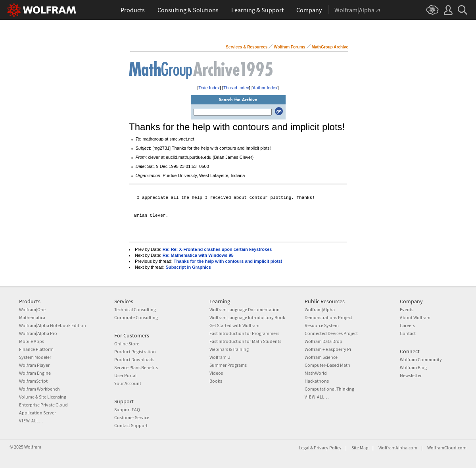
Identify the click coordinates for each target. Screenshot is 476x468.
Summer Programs (228, 365)
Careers (407, 325)
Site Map (360, 448)
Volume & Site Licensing (43, 397)
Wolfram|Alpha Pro (38, 333)
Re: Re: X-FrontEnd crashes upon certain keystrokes (217, 249)
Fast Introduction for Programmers (244, 333)
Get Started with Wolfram (234, 325)
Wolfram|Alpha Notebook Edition (53, 325)
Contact (408, 333)
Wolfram (33, 447)
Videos (216, 373)
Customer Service (132, 417)
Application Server (37, 413)
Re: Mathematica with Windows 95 (198, 255)
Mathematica (32, 317)
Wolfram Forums (289, 47)
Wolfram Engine (35, 373)
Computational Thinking (329, 389)
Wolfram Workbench (39, 389)
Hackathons (317, 381)
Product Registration (135, 351)
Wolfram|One (32, 309)
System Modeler (35, 357)
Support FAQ (127, 409)
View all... (31, 421)
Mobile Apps (32, 341)
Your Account (128, 383)
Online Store (127, 344)
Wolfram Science (321, 357)
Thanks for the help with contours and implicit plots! (228, 261)
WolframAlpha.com (398, 448)
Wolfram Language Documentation (245, 309)
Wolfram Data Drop (323, 341)
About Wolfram (415, 317)
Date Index (209, 88)
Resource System (322, 325)
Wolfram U (220, 357)
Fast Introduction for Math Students (245, 341)
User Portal (125, 375)
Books (216, 381)
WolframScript (33, 381)
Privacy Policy (328, 448)
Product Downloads (134, 359)
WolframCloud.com (447, 448)
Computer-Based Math (327, 365)
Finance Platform (36, 349)
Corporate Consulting (136, 317)
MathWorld (316, 373)
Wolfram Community (421, 359)
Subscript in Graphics (188, 267)
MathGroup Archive (330, 47)
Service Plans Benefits (136, 367)
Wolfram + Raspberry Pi (328, 349)
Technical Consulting (135, 309)
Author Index (265, 88)
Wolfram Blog (413, 367)
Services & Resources (247, 47)
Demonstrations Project (328, 317)
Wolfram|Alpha (320, 309)
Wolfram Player (34, 365)
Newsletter (411, 375)
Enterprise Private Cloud (43, 405)
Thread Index (236, 88)
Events (407, 309)
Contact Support (131, 425)
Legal (304, 448)
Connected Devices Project (331, 333)
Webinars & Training (229, 349)
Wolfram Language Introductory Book (247, 317)
